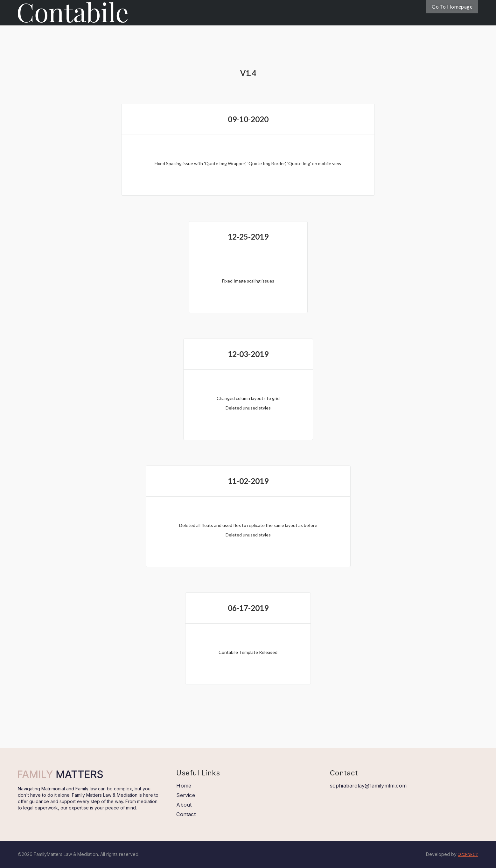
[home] (73, 11)
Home (184, 786)
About (184, 805)
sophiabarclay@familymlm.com (368, 786)
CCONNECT (468, 855)
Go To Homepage (452, 7)
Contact (186, 814)
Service (185, 795)
